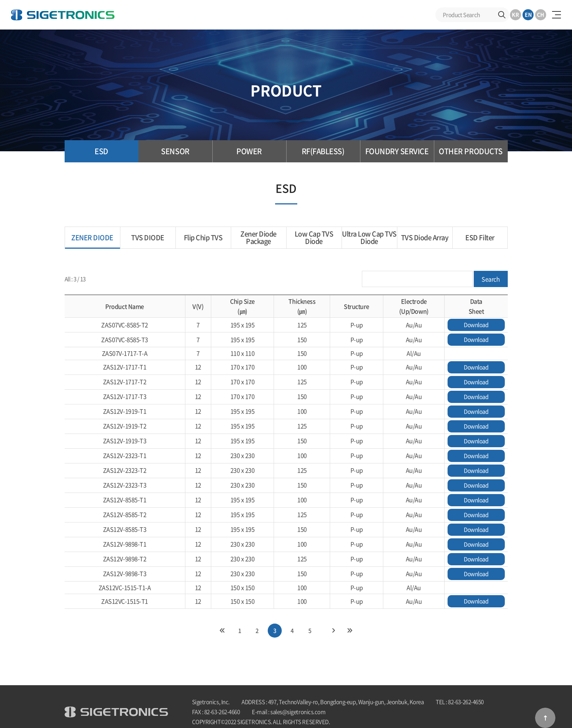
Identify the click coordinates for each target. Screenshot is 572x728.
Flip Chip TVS (203, 237)
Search (502, 15)
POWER (249, 151)
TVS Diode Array (425, 237)
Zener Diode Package (258, 237)
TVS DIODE (148, 237)
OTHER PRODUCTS (470, 151)
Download (476, 325)
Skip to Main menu (0, 0)
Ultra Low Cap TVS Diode (369, 237)
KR (516, 14)
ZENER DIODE (92, 237)
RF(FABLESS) (323, 151)
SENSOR (175, 151)
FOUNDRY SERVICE (397, 151)
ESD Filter (480, 237)
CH (541, 14)
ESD (101, 151)
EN (528, 14)
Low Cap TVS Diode (314, 237)
